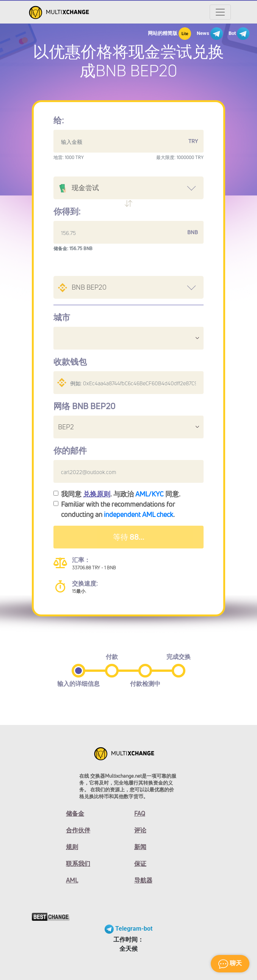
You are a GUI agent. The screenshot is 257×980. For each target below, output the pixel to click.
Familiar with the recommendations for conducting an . (118, 509)
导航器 (143, 880)
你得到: (67, 211)
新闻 (140, 847)
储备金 (75, 813)
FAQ (140, 813)
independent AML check (139, 514)
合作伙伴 (78, 830)
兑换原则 (97, 494)
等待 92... (128, 537)
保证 (140, 863)
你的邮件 (70, 451)
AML (72, 880)
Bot (239, 34)
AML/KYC (150, 494)
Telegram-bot (128, 929)
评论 (140, 830)
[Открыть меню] (220, 12)
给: (59, 120)
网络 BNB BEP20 (84, 406)
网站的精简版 (169, 34)
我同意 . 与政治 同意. (121, 494)
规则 (72, 847)
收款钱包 (70, 362)
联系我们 (78, 863)
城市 (62, 317)
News (210, 34)
